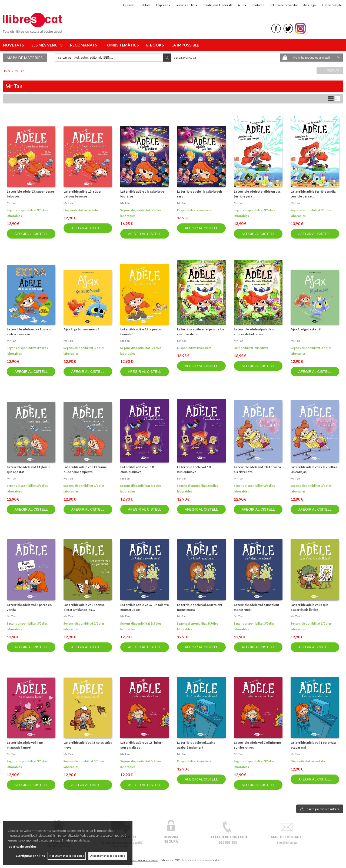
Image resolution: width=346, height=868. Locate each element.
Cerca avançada (185, 57)
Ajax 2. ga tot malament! (81, 329)
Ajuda (242, 5)
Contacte (258, 5)
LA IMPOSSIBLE (185, 45)
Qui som (129, 5)
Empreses (163, 5)
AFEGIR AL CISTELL (31, 234)
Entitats (145, 5)
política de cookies (22, 847)
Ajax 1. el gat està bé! (306, 329)
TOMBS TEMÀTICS (122, 45)
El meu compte (332, 5)
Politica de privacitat (284, 5)
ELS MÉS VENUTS (48, 45)
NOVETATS (14, 45)
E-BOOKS (156, 45)
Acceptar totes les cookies (108, 856)
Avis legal (310, 5)
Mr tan (11, 203)
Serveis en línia (186, 5)
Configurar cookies (144, 860)
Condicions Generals (217, 5)
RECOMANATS (84, 45)
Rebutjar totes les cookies (67, 856)
